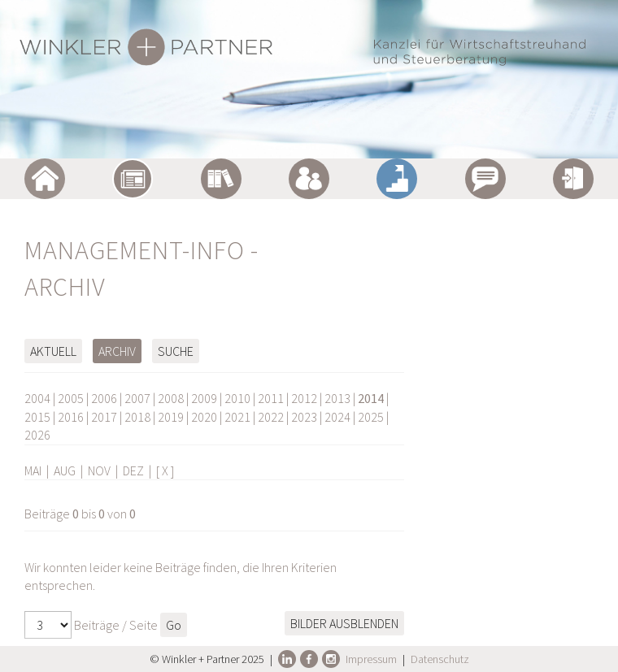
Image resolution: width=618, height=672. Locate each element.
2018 (137, 417)
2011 (271, 398)
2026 (37, 435)
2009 (204, 398)
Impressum (371, 659)
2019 (171, 417)
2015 (37, 417)
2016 (71, 417)
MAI (33, 470)
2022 (271, 417)
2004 (37, 398)
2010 (237, 398)
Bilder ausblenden (344, 623)
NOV (99, 470)
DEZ (133, 470)
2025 (371, 417)
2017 (104, 417)
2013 (337, 398)
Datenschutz (440, 659)
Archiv (117, 351)
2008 (171, 398)
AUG (65, 470)
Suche (176, 351)
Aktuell (53, 351)
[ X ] (165, 470)
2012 (304, 398)
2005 (71, 398)
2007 (137, 398)
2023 (304, 417)
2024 (337, 417)
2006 (104, 398)
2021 (237, 417)
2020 (204, 417)
